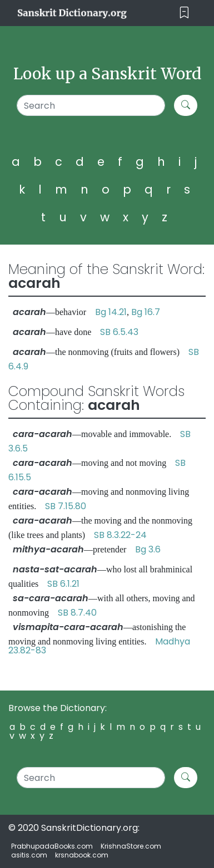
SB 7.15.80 (66, 506)
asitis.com (29, 855)
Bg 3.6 (148, 549)
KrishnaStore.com (131, 846)
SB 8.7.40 (77, 613)
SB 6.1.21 (63, 584)
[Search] (91, 105)
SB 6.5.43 (119, 332)
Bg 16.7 (146, 312)
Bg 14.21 (111, 312)
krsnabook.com (82, 855)
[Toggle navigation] (184, 13)
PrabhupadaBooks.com (52, 846)
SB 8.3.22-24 (120, 535)
